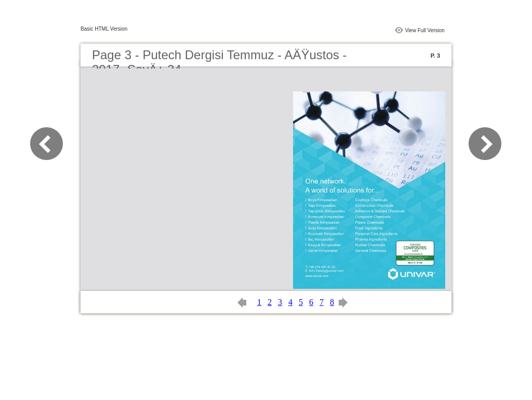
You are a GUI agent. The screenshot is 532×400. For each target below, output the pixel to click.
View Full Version (425, 30)
